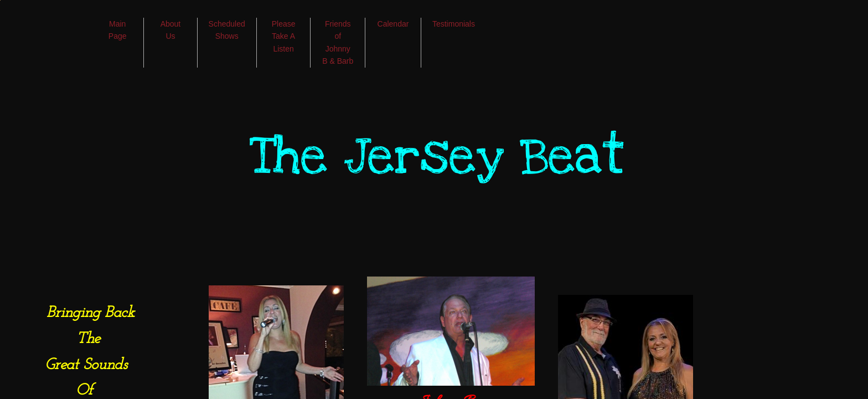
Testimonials (454, 24)
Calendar (393, 24)
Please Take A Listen (284, 36)
